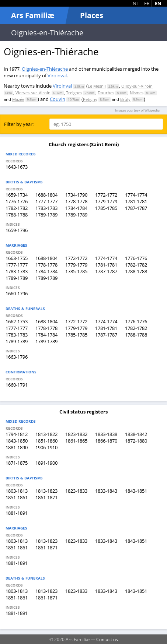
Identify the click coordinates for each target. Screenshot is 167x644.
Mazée (18, 99)
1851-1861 (17, 497)
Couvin (58, 99)
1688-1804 (46, 195)
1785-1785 (106, 208)
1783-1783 (46, 208)
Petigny (90, 99)
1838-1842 (136, 434)
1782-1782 (17, 208)
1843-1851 (136, 491)
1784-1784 (76, 208)
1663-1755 (17, 258)
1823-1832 (76, 434)
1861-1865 (76, 441)
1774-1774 (136, 195)
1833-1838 (106, 434)
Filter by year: (19, 124)
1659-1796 (17, 230)
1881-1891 (17, 513)
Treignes (74, 93)
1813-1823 (46, 491)
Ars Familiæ (33, 15)
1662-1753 (17, 321)
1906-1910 (46, 447)
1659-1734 (17, 195)
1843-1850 (17, 441)
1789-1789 (46, 215)
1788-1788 (17, 215)
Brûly (125, 99)
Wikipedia (152, 110)
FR (147, 3)
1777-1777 (46, 201)
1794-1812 (17, 434)
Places (92, 15)
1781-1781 (136, 201)
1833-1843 (106, 491)
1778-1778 (76, 201)
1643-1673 (17, 167)
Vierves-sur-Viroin (33, 93)
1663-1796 (17, 357)
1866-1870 (106, 441)
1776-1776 (17, 201)
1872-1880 (136, 441)
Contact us (107, 639)
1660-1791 (17, 385)
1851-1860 (46, 441)
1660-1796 (17, 293)
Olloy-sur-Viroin (137, 86)
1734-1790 (76, 195)
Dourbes (106, 93)
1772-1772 (106, 195)
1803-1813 (17, 491)
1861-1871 (46, 497)
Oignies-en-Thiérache (45, 69)
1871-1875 (17, 463)
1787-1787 (136, 208)
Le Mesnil (97, 86)
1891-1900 (46, 463)
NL (136, 3)
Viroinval (57, 75)
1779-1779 (106, 201)
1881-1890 (17, 447)
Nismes (137, 93)
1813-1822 (46, 434)
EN (158, 3)
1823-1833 (76, 491)
